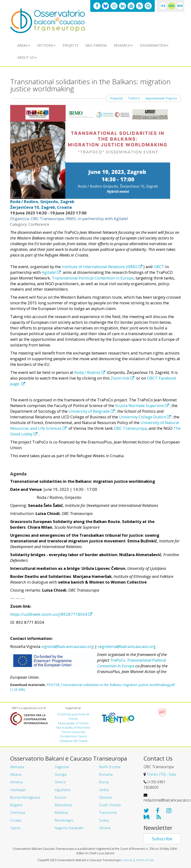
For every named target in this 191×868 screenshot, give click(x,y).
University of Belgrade (92, 411)
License (127, 860)
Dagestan (62, 767)
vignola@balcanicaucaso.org (68, 646)
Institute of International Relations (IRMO (103, 267)
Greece (60, 782)
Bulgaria (16, 805)
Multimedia (96, 45)
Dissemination (154, 45)
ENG (172, 6)
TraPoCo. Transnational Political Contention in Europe (132, 663)
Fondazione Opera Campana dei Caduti (73, 738)
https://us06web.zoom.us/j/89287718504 (51, 614)
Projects (70, 45)
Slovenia (105, 797)
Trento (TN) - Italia (161, 774)
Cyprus (15, 828)
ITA (163, 6)
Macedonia (63, 805)
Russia (104, 782)
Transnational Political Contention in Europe (93, 278)
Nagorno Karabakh (69, 828)
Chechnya (18, 813)
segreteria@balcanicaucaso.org (127, 646)
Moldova (61, 813)
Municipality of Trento (73, 723)
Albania (16, 774)
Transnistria (108, 813)
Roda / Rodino (90, 372)
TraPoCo (134, 98)
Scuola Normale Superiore (143, 405)
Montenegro (64, 820)
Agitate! (52, 272)
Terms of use (145, 860)
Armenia (16, 782)
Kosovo (60, 797)
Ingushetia (62, 790)
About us (27, 57)
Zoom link (123, 378)
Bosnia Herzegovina (25, 797)
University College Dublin (145, 417)
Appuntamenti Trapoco (161, 98)
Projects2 (116, 98)
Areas (24, 45)
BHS (180, 6)
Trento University (73, 732)
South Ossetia (110, 805)
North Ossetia (110, 767)
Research (123, 45)
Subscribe (162, 839)
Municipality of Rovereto (73, 727)
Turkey (104, 820)
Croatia (16, 820)
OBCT (159, 267)
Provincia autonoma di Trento (73, 716)
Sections (46, 45)
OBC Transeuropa (130, 428)
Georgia (61, 774)
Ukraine (105, 828)
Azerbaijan (18, 790)
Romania (106, 774)
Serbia (104, 790)
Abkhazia (17, 767)
